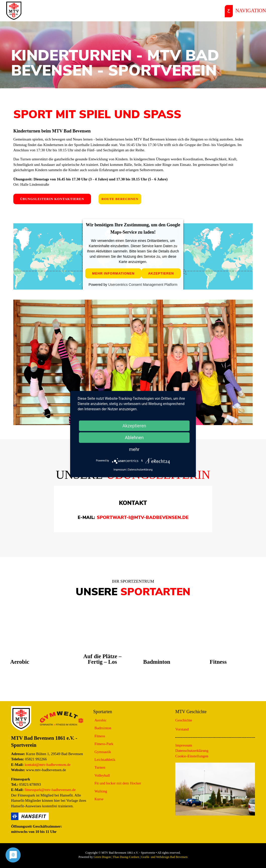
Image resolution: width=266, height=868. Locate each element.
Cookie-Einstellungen (192, 756)
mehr (134, 449)
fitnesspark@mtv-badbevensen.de (50, 790)
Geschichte (184, 720)
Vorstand (182, 729)
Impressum (184, 745)
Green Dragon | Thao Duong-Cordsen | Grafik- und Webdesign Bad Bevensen (140, 857)
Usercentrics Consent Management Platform (143, 285)
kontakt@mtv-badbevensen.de (48, 765)
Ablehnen (134, 437)
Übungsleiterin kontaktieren (52, 199)
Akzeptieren (161, 274)
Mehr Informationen (113, 274)
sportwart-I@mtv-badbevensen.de (143, 517)
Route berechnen (120, 199)
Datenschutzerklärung (192, 751)
